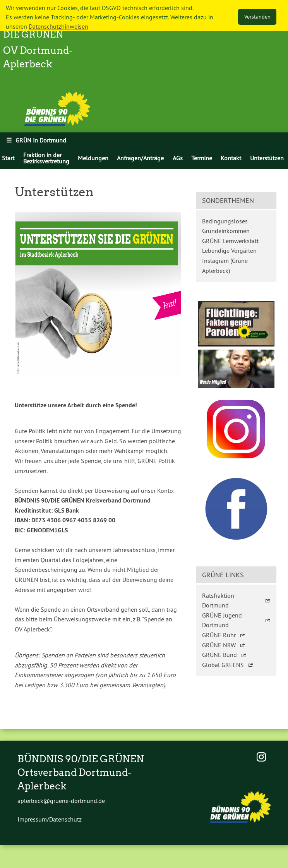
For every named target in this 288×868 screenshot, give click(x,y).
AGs (178, 158)
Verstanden (257, 17)
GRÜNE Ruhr (219, 635)
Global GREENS (223, 665)
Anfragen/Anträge (140, 158)
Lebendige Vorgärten (229, 250)
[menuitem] (46, 158)
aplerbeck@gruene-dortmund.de (61, 801)
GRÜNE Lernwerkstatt (230, 241)
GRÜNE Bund (219, 655)
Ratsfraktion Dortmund (218, 600)
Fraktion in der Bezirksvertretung (46, 158)
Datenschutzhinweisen (58, 26)
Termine (202, 158)
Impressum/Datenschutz (50, 819)
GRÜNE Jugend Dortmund (222, 620)
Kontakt (231, 158)
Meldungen (93, 158)
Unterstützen (267, 158)
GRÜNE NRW (219, 645)
